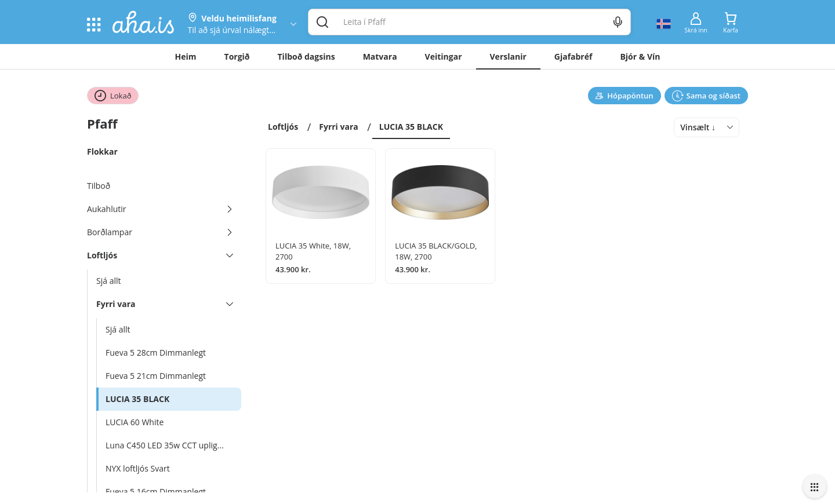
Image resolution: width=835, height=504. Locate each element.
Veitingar (444, 56)
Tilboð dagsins (306, 56)
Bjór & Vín (640, 56)
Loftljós (283, 127)
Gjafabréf (573, 56)
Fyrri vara (339, 127)
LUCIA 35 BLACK (411, 127)
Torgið (237, 56)
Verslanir (508, 56)
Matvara (380, 56)
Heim (186, 56)
